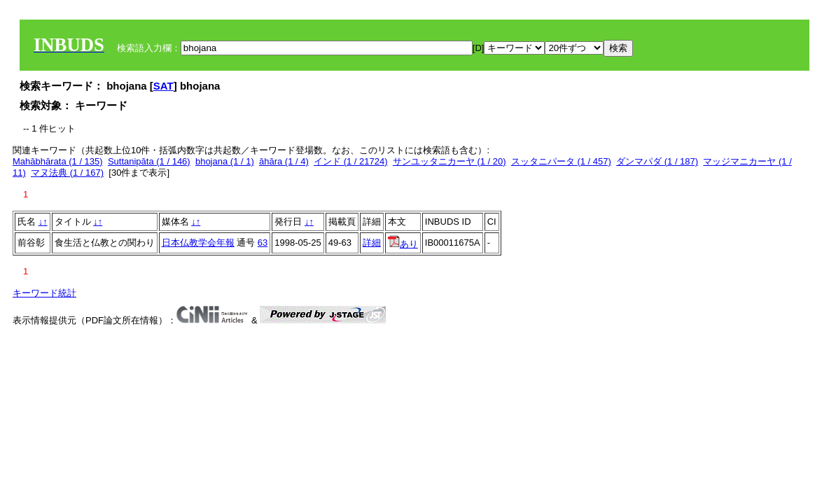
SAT (163, 86)
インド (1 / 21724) (351, 161)
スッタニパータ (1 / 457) (561, 161)
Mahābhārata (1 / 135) (58, 161)
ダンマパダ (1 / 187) (657, 161)
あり (403, 244)
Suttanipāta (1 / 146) (149, 161)
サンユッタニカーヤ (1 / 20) (450, 161)
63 (263, 243)
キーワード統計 (44, 293)
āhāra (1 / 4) (284, 161)
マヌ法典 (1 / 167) (67, 173)
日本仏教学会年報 (198, 243)
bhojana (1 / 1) (225, 161)
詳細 (372, 243)
